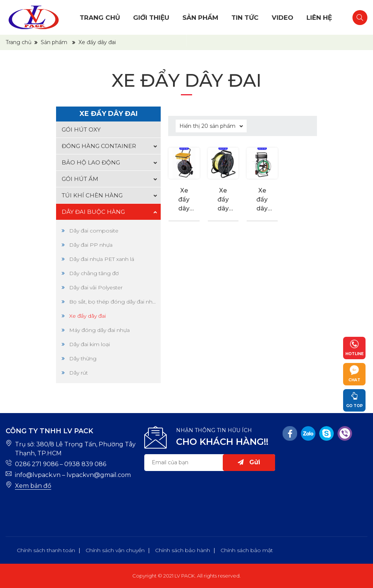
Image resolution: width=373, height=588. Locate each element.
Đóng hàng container (99, 146)
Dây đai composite (94, 231)
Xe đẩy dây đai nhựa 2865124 (262, 200)
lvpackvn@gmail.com (99, 475)
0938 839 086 (85, 464)
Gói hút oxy (81, 130)
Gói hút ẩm (80, 179)
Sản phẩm (200, 18)
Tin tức (245, 18)
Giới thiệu (151, 18)
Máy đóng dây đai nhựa (99, 330)
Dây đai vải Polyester (96, 287)
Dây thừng (83, 358)
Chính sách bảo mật (247, 550)
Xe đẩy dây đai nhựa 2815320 (184, 200)
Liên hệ (319, 18)
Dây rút (78, 373)
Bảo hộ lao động (91, 162)
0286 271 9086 (37, 464)
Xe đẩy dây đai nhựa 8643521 (223, 200)
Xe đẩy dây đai (87, 316)
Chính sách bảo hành (183, 550)
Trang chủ (100, 18)
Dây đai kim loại (90, 344)
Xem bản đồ (33, 486)
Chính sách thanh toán (46, 550)
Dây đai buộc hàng (93, 212)
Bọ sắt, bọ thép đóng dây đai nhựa (113, 302)
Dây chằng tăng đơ (94, 273)
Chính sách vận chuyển (115, 550)
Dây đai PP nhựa (91, 245)
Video (283, 18)
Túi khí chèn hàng (92, 195)
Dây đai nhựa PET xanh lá (102, 259)
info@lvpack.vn (38, 475)
